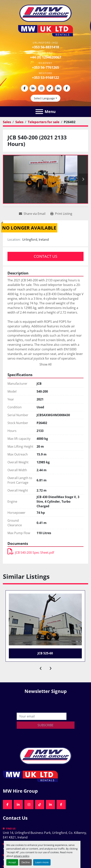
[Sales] (7, 122)
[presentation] (41, 667)
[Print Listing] (61, 214)
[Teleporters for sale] (44, 122)
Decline (26, 862)
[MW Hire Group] (45, 756)
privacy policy (22, 856)
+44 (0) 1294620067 (46, 57)
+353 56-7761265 (45, 67)
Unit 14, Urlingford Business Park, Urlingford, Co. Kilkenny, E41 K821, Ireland (45, 835)
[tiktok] (50, 88)
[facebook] (25, 88)
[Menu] (39, 112)
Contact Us (45, 256)
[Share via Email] (32, 214)
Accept (12, 862)
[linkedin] (33, 88)
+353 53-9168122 (45, 77)
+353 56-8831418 (45, 47)
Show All (45, 364)
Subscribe (45, 725)
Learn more (42, 862)
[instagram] (41, 88)
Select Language (44, 98)
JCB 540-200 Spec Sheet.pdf (31, 553)
